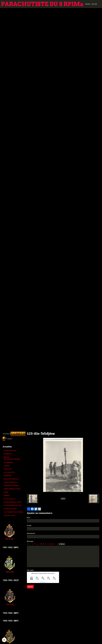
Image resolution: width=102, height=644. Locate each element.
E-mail (29, 525)
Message (30, 541)
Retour (63, 499)
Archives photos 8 (9, 499)
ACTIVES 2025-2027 (10, 451)
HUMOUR (7, 496)
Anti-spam (30, 570)
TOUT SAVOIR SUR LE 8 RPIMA (13, 512)
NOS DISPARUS (9, 462)
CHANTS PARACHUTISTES (12, 489)
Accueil (88, 4)
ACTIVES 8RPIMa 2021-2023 (13, 505)
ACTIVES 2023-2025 (10, 509)
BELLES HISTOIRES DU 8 (11, 479)
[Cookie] (4, 640)
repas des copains (9, 515)
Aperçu (62, 544)
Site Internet (31, 533)
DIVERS (6, 492)
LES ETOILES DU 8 (9, 472)
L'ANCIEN (7, 466)
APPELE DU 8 (8, 469)
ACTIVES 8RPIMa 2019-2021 (13, 502)
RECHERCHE (8, 454)
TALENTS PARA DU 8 (10, 482)
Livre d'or (94, 4)
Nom (28, 518)
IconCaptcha (42, 582)
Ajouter (30, 587)
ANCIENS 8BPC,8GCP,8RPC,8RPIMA (12, 458)
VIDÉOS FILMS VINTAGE (11, 486)
